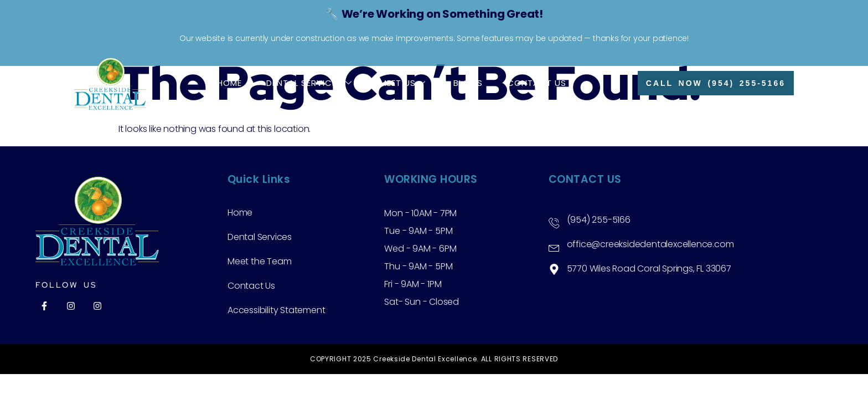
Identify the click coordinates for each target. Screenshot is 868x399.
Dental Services (309, 83)
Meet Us (403, 83)
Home (229, 83)
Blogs (468, 83)
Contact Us (537, 83)
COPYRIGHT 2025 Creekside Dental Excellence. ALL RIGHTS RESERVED (434, 359)
